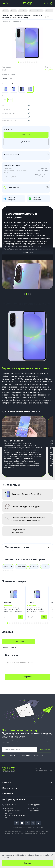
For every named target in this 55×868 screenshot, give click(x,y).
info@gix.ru (35, 805)
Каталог (7, 782)
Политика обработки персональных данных (28, 828)
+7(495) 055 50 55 (12, 805)
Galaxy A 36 (8, 567)
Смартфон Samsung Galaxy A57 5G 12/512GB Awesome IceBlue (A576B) (13, 609)
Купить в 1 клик (26, 142)
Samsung (34, 567)
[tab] (19, 62)
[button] (24, 294)
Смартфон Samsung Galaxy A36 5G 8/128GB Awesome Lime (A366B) (36, 609)
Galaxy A (45, 567)
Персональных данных (34, 756)
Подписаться (44, 750)
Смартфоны (21, 567)
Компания (8, 794)
